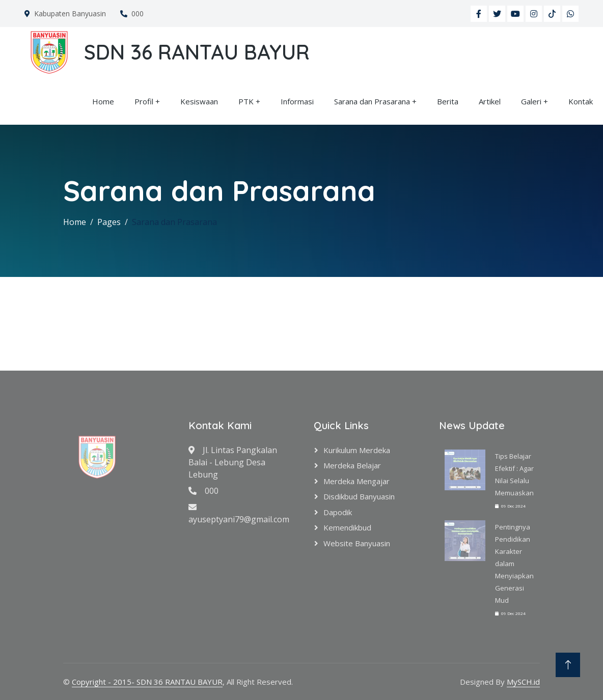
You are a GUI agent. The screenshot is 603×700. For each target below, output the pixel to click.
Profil (144, 101)
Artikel (490, 101)
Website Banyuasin (357, 543)
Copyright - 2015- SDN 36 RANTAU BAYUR (147, 682)
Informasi (297, 101)
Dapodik (338, 512)
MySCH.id (523, 682)
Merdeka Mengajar (357, 481)
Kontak (581, 101)
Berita (448, 101)
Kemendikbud (347, 527)
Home (103, 101)
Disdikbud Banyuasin (359, 496)
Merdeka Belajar (352, 465)
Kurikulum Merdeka (357, 450)
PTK (246, 101)
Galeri (531, 101)
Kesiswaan (199, 101)
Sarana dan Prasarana (372, 101)
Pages (109, 222)
